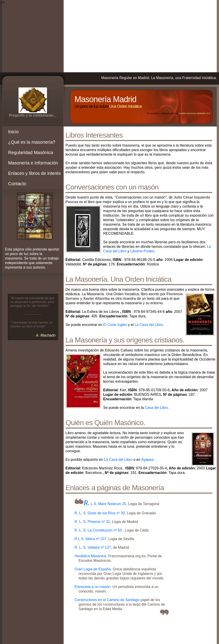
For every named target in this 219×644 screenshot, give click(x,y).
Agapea (147, 460)
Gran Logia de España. (94, 569)
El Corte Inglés (115, 325)
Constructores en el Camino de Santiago (108, 600)
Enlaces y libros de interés (34, 173)
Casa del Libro (156, 408)
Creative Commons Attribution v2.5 (194, 113)
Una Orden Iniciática (125, 106)
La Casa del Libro (149, 325)
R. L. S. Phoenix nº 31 (92, 522)
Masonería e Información (33, 163)
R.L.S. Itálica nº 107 (90, 539)
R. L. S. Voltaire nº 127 (93, 547)
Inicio (13, 132)
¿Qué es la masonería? (32, 142)
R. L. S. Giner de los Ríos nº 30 (100, 513)
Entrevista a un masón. (93, 587)
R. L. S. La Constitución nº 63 (99, 530)
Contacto (17, 184)
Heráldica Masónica (90, 556)
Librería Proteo (142, 251)
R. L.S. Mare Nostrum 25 (105, 504)
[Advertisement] (109, 36)
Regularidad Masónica (31, 152)
